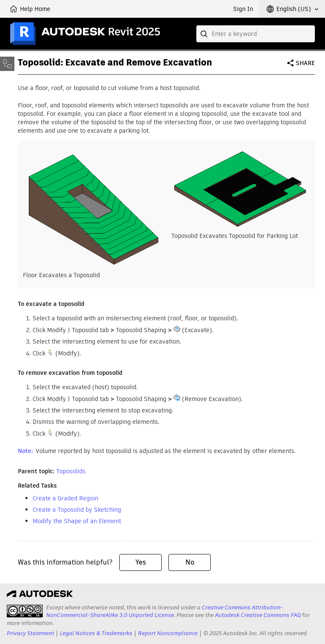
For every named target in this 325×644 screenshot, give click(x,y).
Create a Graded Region (65, 498)
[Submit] (205, 34)
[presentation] (25, 611)
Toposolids (71, 471)
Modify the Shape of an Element (77, 521)
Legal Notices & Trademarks (96, 633)
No (190, 562)
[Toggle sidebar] (7, 64)
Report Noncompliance (168, 633)
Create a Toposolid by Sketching (77, 510)
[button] (292, 9)
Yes (141, 562)
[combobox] (256, 34)
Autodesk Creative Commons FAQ (258, 615)
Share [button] (305, 63)
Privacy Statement (30, 633)
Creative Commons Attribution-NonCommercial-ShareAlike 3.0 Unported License (165, 611)
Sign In (243, 9)
